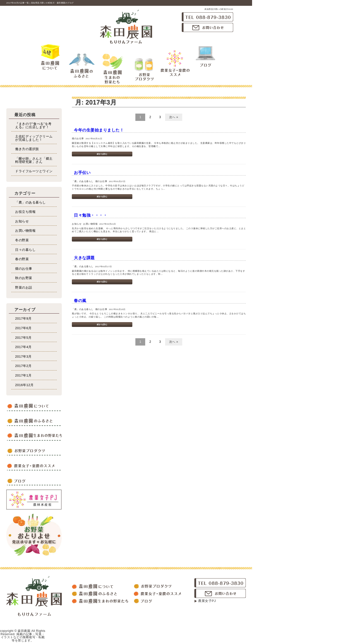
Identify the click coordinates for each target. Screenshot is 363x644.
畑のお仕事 (24, 269)
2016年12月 (24, 385)
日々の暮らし (25, 250)
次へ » (174, 117)
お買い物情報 (25, 231)
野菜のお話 (24, 287)
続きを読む (102, 154)
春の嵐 (80, 301)
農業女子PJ (207, 601)
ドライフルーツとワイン (34, 171)
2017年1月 (23, 375)
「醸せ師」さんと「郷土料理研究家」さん (34, 160)
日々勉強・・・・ (90, 215)
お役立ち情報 (25, 212)
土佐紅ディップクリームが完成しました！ (34, 138)
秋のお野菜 (24, 278)
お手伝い (82, 173)
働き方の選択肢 (27, 149)
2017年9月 (23, 318)
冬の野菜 (22, 240)
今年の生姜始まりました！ (99, 130)
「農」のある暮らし (31, 202)
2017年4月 (23, 347)
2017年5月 (23, 338)
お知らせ (22, 221)
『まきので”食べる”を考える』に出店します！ (33, 125)
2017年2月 (23, 366)
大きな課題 (84, 258)
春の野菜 (22, 259)
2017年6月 (23, 328)
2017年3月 (23, 357)
